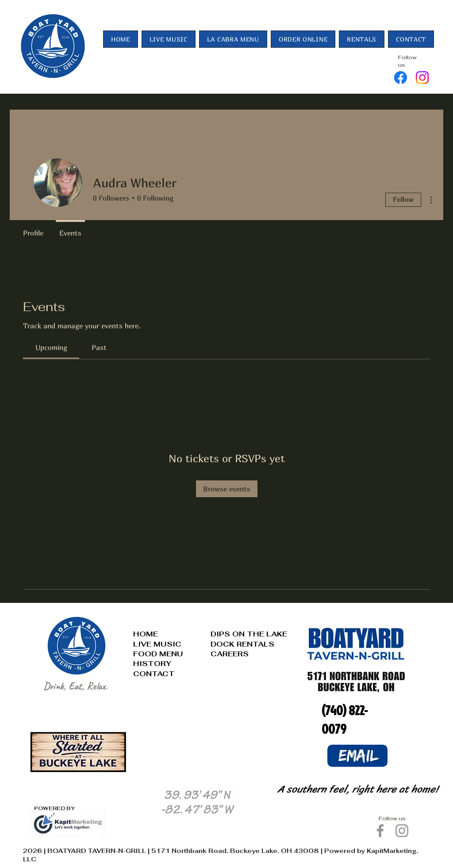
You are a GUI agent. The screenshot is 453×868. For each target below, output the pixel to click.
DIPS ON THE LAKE (249, 634)
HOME (146, 634)
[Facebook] (401, 78)
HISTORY (152, 664)
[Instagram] (422, 78)
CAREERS (230, 654)
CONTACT (154, 674)
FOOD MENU (158, 654)
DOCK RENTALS (242, 644)
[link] (51, 347)
